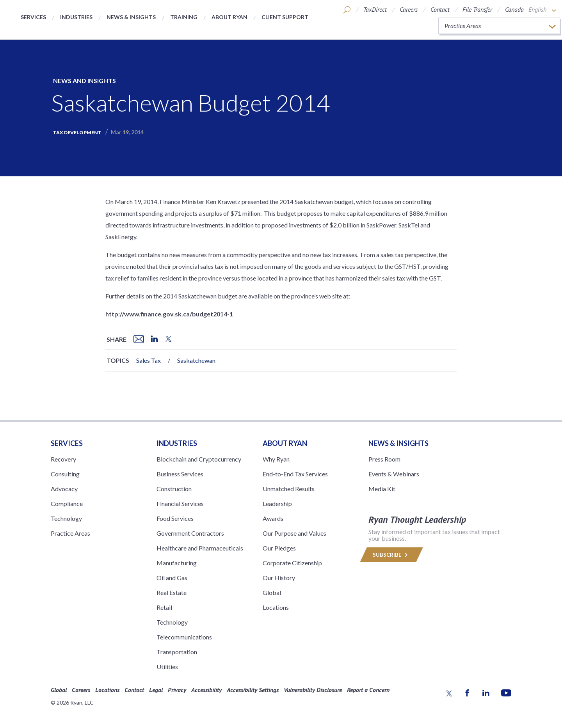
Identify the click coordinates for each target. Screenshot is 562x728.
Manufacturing (177, 563)
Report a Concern (368, 690)
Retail (164, 607)
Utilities (167, 667)
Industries (76, 17)
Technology (66, 518)
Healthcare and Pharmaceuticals (200, 548)
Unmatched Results (289, 489)
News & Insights (131, 17)
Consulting (65, 474)
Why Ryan (276, 459)
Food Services (175, 518)
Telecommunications (184, 637)
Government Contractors (190, 533)
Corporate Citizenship (292, 563)
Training (184, 17)
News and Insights (84, 81)
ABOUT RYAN (285, 443)
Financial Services (180, 503)
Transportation (177, 652)
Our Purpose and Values (294, 533)
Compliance (67, 503)
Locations (276, 607)
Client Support (285, 17)
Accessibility (206, 690)
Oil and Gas (172, 578)
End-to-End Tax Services (295, 474)
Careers (409, 9)
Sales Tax (149, 360)
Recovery (63, 459)
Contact (440, 9)
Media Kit (382, 489)
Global (272, 592)
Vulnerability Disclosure (313, 690)
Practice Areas (70, 533)
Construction (174, 489)
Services (33, 17)
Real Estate (172, 592)
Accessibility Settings (253, 690)
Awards (273, 518)
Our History (279, 578)
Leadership (277, 503)
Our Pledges (279, 548)
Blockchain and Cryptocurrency (199, 459)
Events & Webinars (394, 474)
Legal (156, 690)
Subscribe (391, 555)
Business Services (180, 474)
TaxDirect (375, 9)
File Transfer (477, 9)
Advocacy (64, 489)
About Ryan (229, 17)
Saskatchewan (196, 360)
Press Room (384, 459)
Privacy (177, 690)
